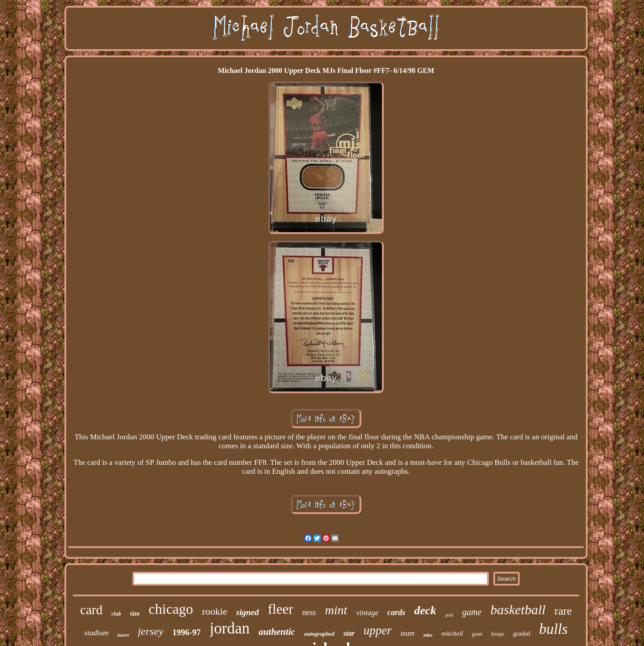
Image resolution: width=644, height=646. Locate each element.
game (472, 612)
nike (428, 635)
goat (477, 634)
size (135, 614)
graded (521, 634)
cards (396, 612)
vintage (367, 613)
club (116, 614)
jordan (230, 628)
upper (378, 630)
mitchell (452, 633)
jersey (150, 631)
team (408, 633)
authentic (277, 632)
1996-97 (186, 632)
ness (309, 612)
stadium (97, 633)
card (91, 610)
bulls (553, 629)
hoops (498, 634)
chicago (171, 609)
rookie (215, 611)
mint (336, 610)
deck (425, 610)
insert (123, 635)
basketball (518, 610)
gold (449, 615)
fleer (281, 609)
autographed (319, 634)
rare (563, 611)
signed (248, 612)
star (349, 633)
